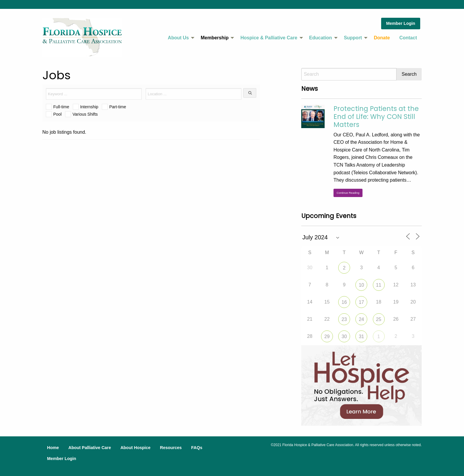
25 (379, 319)
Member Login (401, 23)
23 (344, 319)
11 (379, 285)
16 (344, 302)
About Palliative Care (90, 448)
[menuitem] (179, 38)
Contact (408, 38)
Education (321, 38)
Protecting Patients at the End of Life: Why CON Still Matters (376, 117)
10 (361, 285)
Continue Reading (348, 193)
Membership (215, 38)
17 (361, 302)
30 (344, 337)
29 (327, 337)
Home (53, 448)
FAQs (197, 448)
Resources (171, 448)
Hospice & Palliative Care (269, 38)
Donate (382, 38)
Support (353, 38)
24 (361, 319)
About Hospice (136, 448)
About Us (178, 38)
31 (361, 337)
